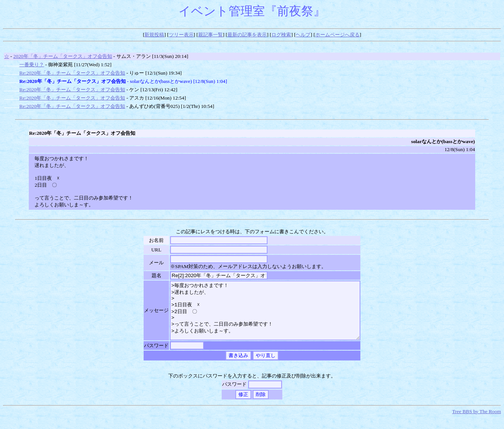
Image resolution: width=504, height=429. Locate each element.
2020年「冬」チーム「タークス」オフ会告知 (63, 56)
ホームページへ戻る (337, 35)
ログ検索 (281, 35)
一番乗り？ (32, 65)
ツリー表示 (181, 35)
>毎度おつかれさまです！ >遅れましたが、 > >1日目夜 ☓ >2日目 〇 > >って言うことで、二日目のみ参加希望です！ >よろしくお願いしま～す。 (265, 316)
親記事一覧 (211, 35)
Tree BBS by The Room (477, 423)
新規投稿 (154, 35)
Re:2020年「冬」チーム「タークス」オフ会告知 (72, 73)
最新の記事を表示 (247, 35)
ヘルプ (303, 35)
